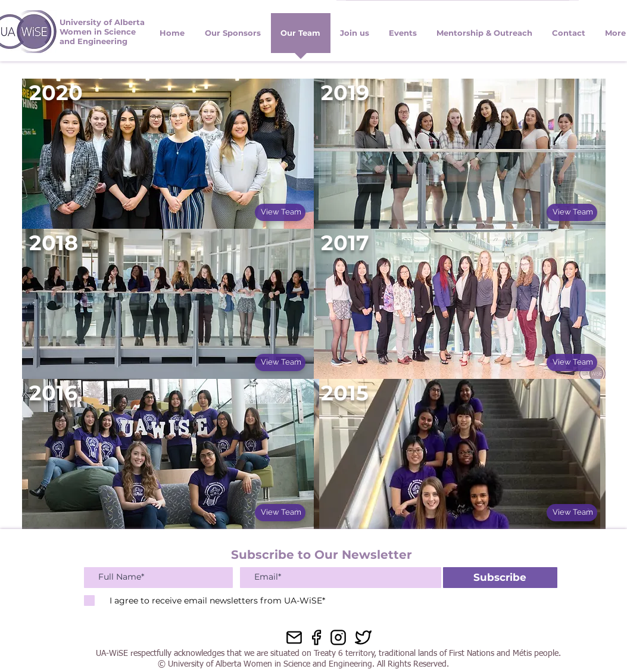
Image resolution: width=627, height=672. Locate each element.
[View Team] (280, 212)
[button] (569, 37)
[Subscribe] (500, 578)
